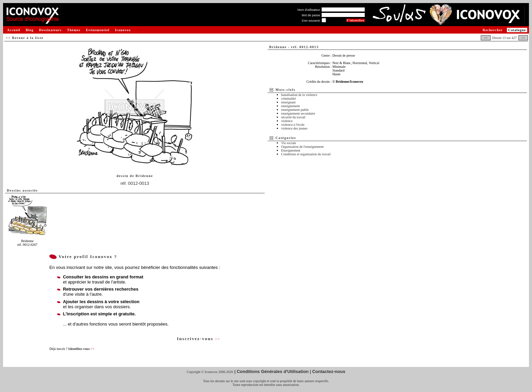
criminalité (289, 99)
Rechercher (492, 30)
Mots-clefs (286, 90)
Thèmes (74, 30)
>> (523, 38)
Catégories (286, 138)
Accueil (14, 30)
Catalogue (517, 30)
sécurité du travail (293, 117)
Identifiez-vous (81, 349)
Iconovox (123, 30)
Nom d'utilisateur (309, 10)
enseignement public (295, 110)
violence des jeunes (294, 128)
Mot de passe (311, 15)
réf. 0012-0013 (135, 183)
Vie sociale (289, 143)
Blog (30, 30)
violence (287, 121)
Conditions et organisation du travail (306, 154)
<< (486, 38)
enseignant (289, 102)
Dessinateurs (50, 30)
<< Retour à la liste (25, 38)
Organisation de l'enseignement (302, 147)
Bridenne (144, 176)
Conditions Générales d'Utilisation (273, 371)
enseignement (291, 106)
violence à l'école (293, 125)
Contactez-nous (329, 371)
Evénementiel (98, 30)
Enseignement (291, 150)
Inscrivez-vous (198, 339)
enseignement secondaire (298, 113)
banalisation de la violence (299, 95)
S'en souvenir (311, 21)
